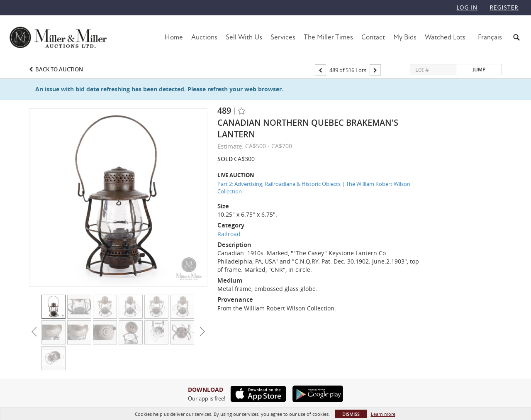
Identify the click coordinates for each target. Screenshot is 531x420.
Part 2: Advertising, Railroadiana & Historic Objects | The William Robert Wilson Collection (314, 188)
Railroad (229, 234)
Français (490, 37)
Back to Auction (59, 69)
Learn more (383, 414)
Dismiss (351, 414)
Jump (479, 70)
